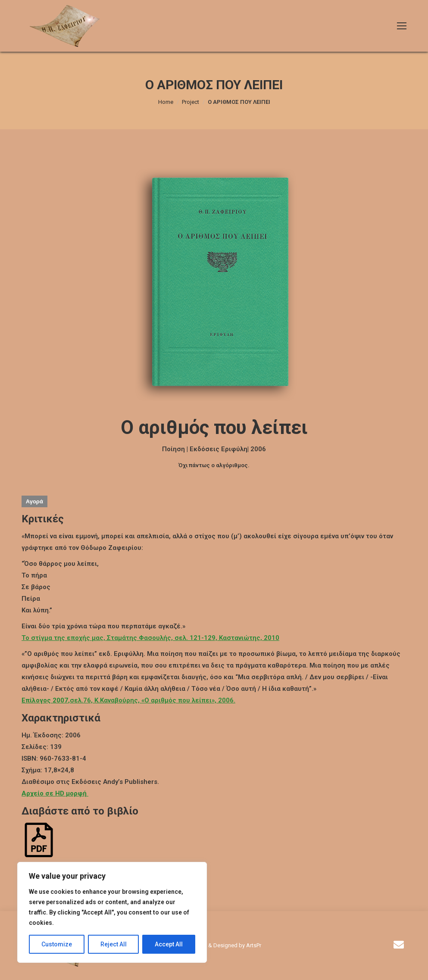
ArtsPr (254, 945)
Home (166, 102)
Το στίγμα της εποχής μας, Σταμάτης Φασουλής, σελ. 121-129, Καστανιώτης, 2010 (150, 638)
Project (191, 102)
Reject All (114, 944)
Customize (57, 944)
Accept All (169, 944)
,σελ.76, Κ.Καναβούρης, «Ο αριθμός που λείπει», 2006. (128, 700)
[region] (112, 912)
